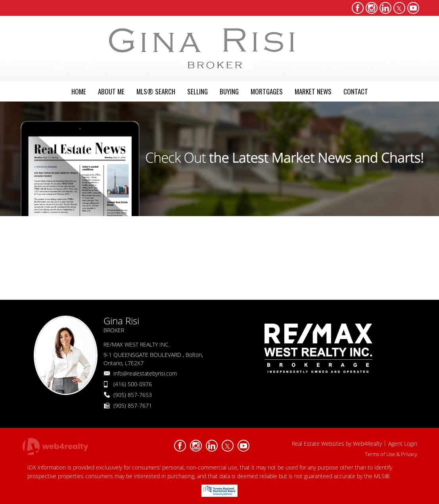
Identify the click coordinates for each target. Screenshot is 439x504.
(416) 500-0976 (133, 384)
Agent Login (403, 444)
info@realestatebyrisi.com (145, 373)
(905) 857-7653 (133, 395)
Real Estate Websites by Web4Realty (337, 444)
